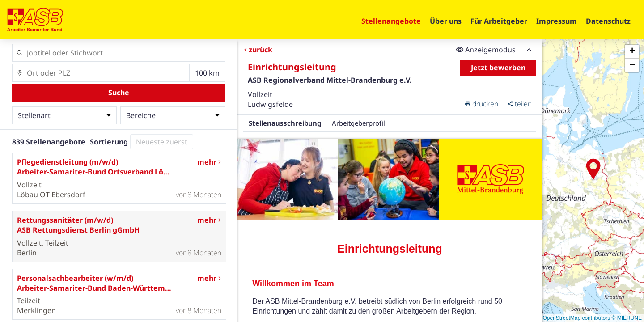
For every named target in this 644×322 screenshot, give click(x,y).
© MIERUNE (627, 318)
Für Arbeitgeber (499, 21)
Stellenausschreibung (285, 123)
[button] (593, 169)
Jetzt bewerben (498, 68)
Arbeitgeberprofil (358, 123)
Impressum (557, 21)
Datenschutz (608, 21)
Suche (119, 93)
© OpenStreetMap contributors (574, 318)
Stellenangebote (391, 21)
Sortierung (109, 142)
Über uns (446, 21)
